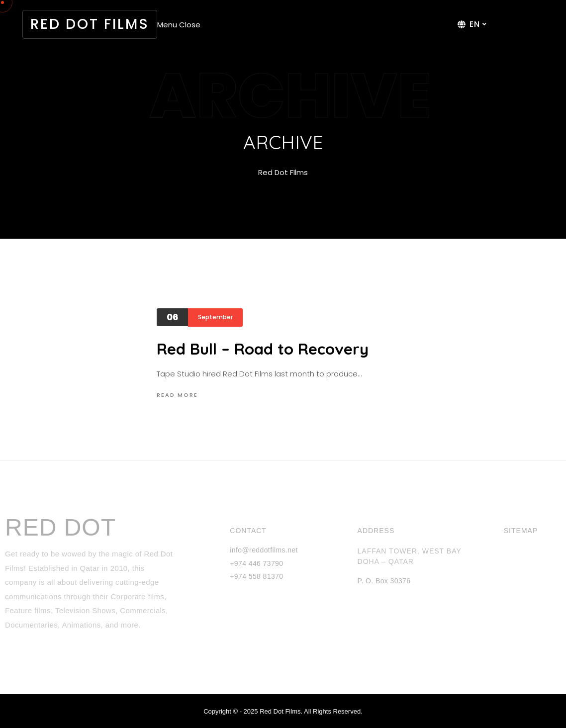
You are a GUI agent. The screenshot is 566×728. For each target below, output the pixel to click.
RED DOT (60, 528)
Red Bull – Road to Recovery (263, 349)
